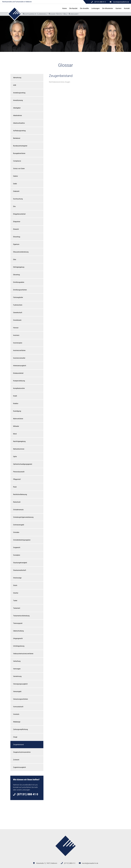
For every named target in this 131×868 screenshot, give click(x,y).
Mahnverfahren (18, 419)
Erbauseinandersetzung (21, 252)
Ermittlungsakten (19, 282)
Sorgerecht (17, 548)
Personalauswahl (19, 472)
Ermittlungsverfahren (20, 290)
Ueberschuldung (18, 631)
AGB (15, 85)
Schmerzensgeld (19, 525)
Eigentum (16, 244)
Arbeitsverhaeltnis (19, 123)
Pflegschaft (17, 479)
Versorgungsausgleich (20, 684)
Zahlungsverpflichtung (20, 729)
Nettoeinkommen (19, 449)
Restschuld (17, 502)
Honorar (16, 328)
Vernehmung (17, 676)
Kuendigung (17, 411)
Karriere (119, 8)
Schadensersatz (18, 510)
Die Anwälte (84, 8)
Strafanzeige (17, 578)
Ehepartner (17, 222)
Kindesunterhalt (18, 373)
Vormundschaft (18, 707)
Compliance (17, 161)
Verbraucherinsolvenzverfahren (23, 654)
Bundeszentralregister (20, 146)
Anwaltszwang (18, 100)
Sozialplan (17, 555)
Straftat (16, 593)
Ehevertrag (17, 237)
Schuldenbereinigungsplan (22, 540)
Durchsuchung (18, 199)
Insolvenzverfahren (19, 350)
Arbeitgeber (17, 108)
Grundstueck (17, 320)
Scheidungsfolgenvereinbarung (23, 517)
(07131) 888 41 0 (70, 863)
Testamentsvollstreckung (21, 616)
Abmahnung (17, 78)
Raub (15, 487)
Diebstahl (16, 191)
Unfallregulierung (19, 646)
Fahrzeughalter (18, 297)
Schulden (16, 532)
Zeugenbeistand (18, 745)
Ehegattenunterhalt (19, 214)
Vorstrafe (16, 714)
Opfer (15, 457)
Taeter (15, 601)
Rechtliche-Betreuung (20, 494)
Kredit (15, 396)
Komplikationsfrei (19, 388)
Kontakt (127, 8)
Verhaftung (17, 661)
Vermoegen (17, 669)
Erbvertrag (16, 275)
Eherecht (16, 229)
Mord (15, 434)
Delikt (15, 184)
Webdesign (17, 722)
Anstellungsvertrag (19, 93)
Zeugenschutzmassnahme (22, 752)
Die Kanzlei (73, 8)
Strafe (15, 585)
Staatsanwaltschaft (20, 570)
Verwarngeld (17, 692)
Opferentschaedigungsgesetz (23, 464)
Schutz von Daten (19, 169)
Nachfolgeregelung (19, 441)
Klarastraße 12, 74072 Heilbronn (47, 863)
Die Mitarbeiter (108, 8)
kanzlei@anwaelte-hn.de (121, 2)
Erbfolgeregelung (19, 267)
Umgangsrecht (18, 638)
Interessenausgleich (20, 366)
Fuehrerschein (18, 305)
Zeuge (15, 737)
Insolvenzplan (18, 343)
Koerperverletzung (19, 381)
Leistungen (96, 8)
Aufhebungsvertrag (19, 131)
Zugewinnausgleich (20, 767)
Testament (17, 608)
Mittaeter (16, 426)
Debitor (16, 176)
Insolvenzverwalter (19, 358)
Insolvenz (16, 335)
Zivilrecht (16, 760)
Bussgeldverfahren (19, 153)
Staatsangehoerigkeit (20, 563)
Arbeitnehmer (17, 115)
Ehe (14, 206)
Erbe (15, 259)
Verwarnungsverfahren (21, 699)
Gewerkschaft (18, 313)
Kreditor (16, 403)
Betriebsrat (17, 138)
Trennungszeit (18, 623)
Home (64, 8)
